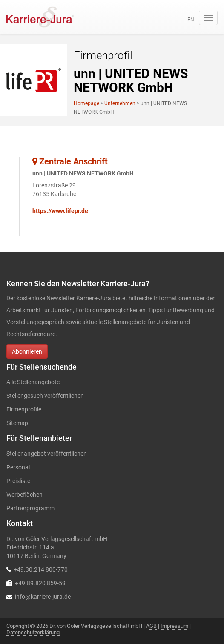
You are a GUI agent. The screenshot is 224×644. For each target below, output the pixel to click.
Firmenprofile (24, 409)
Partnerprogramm (30, 508)
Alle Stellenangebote (33, 382)
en (191, 20)
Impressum (174, 626)
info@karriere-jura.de (43, 597)
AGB (151, 626)
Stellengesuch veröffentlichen (45, 396)
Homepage (86, 103)
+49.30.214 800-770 (41, 569)
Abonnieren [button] (27, 351)
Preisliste (18, 481)
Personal (18, 467)
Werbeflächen (24, 494)
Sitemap (17, 423)
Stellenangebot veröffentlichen (47, 454)
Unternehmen (120, 103)
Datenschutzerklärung (33, 632)
